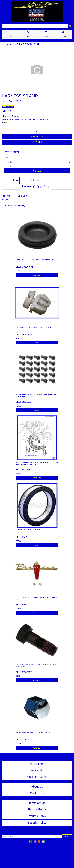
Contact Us (37, 793)
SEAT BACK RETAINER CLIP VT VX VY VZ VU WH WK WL (34, 327)
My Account (37, 764)
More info (10, 116)
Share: (8, 107)
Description (11, 180)
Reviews (35, 186)
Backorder (37, 275)
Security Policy (37, 823)
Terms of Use (37, 803)
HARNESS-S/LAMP (27, 44)
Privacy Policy (37, 809)
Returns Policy (37, 816)
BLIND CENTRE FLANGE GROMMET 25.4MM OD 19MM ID (34, 259)
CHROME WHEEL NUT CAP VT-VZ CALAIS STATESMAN (33, 732)
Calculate (37, 171)
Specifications (30, 180)
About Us (37, 787)
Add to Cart (37, 136)
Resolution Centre (37, 777)
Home (7, 44)
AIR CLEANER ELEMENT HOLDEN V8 (28, 530)
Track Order (37, 770)
